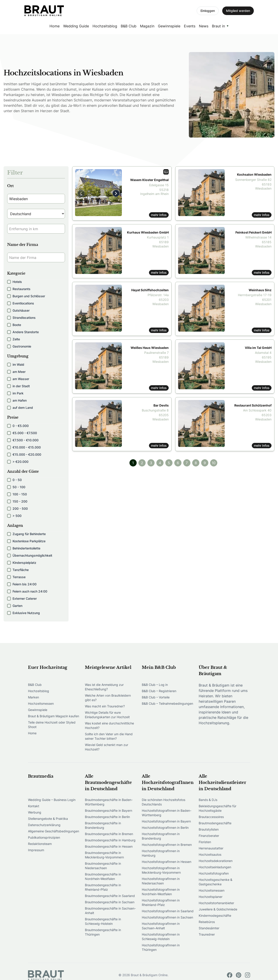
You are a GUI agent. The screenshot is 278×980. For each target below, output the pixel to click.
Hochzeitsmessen (41, 703)
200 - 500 (17, 509)
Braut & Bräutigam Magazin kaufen (54, 716)
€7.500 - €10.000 (23, 440)
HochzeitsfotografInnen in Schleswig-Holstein (161, 937)
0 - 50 (14, 480)
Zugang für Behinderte (26, 534)
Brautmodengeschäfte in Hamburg (110, 840)
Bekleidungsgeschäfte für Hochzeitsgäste (218, 808)
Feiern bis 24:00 (22, 584)
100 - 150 (17, 494)
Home (55, 26)
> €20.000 (18, 462)
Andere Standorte (23, 332)
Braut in (218, 26)
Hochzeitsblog (105, 26)
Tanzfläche (18, 570)
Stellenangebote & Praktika (48, 819)
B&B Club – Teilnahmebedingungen (167, 703)
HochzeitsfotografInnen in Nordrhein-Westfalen (161, 892)
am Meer (16, 372)
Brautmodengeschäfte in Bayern (109, 810)
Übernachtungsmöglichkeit (30, 555)
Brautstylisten (209, 829)
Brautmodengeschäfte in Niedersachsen (103, 866)
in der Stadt (18, 386)
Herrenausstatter (211, 848)
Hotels (15, 282)
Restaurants (19, 289)
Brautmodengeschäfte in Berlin (107, 817)
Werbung (35, 812)
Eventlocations (21, 303)
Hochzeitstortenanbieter (216, 903)
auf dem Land (20, 408)
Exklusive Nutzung (24, 613)
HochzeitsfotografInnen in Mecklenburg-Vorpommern (161, 870)
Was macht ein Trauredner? (105, 706)
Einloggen (208, 11)
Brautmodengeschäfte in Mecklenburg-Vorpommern (104, 855)
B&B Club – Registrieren (159, 691)
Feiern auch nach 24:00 (27, 591)
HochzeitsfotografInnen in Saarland (168, 911)
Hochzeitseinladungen (215, 867)
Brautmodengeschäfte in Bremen (109, 834)
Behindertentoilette (24, 548)
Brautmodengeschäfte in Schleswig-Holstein (103, 921)
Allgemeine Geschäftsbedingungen (54, 831)
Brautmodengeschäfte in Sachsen (110, 902)
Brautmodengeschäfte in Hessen (109, 846)
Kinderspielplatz (22, 563)
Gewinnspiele (169, 26)
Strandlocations (21, 318)
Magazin (147, 26)
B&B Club (129, 26)
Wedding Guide (76, 26)
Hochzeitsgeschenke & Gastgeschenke (216, 882)
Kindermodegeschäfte (215, 915)
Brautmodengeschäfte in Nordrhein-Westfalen (103, 876)
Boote (14, 325)
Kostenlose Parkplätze (26, 541)
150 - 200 (17, 501)
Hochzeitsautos (210, 854)
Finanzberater (209, 836)
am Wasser (18, 379)
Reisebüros (207, 922)
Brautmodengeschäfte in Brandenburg (103, 825)
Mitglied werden (238, 11)
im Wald (16, 364)
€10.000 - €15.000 (24, 447)
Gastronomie (19, 346)
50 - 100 (16, 487)
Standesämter (209, 928)
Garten (15, 606)
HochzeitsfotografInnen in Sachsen (167, 917)
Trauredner (207, 934)
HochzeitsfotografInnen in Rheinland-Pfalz (161, 902)
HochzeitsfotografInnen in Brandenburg (161, 836)
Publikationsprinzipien (44, 837)
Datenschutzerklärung (44, 825)
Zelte (14, 339)
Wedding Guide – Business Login (52, 800)
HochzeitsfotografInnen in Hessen (167, 862)
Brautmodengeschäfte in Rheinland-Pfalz (103, 887)
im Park (15, 393)
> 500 (14, 516)
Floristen (205, 842)
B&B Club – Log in (155, 685)
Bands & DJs (208, 800)
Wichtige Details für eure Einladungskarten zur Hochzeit (107, 715)
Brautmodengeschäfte (215, 823)
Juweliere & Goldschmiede (218, 909)
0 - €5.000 (18, 426)
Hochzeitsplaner (211, 897)
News (204, 26)
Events (190, 26)
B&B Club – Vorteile (156, 697)
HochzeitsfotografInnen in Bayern (166, 821)
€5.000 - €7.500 (22, 433)
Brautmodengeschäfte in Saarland (110, 896)
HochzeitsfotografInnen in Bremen (167, 845)
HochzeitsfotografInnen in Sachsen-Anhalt (161, 926)
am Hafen (17, 400)
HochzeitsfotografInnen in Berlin (165, 828)
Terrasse (16, 577)
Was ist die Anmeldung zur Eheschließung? (104, 687)
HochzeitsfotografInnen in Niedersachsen (161, 881)
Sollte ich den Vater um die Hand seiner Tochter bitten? (109, 736)
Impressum (36, 850)
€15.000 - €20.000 (24, 454)
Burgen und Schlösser (26, 296)
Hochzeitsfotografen (214, 873)
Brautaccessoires (211, 817)
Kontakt (34, 806)
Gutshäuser (18, 310)
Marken (33, 697)
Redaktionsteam (40, 844)
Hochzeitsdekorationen (216, 861)
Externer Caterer (22, 598)
